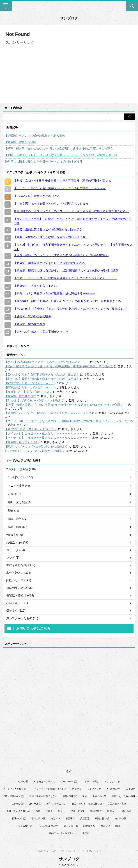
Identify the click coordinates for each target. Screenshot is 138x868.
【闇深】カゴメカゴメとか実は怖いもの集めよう (36, 446)
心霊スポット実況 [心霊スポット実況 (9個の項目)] (117, 805)
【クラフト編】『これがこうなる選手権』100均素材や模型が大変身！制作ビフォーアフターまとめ (69, 421)
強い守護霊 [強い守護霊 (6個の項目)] (35, 805)
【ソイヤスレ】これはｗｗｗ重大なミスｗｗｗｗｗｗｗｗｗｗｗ (46, 433)
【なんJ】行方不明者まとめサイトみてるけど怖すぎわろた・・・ (47, 362)
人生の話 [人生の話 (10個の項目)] (131, 790)
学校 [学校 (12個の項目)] (85, 798)
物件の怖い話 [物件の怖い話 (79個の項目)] (38, 820)
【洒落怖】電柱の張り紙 (20, 142)
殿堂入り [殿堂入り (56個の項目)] (112, 813)
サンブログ (69, 18)
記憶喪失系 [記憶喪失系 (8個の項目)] (89, 827)
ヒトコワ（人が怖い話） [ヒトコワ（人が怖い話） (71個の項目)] (16, 790)
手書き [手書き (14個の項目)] (49, 813)
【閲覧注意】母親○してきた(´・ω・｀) (29, 383)
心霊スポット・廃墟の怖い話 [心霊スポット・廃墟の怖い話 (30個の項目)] (87, 805)
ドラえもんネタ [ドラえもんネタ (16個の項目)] (112, 783)
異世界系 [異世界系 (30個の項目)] (85, 820)
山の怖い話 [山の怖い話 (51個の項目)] (18, 805)
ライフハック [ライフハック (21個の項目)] (94, 790)
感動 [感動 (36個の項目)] (38, 813)
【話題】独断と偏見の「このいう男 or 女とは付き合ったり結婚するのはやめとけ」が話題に (64, 405)
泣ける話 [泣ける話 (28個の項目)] (127, 813)
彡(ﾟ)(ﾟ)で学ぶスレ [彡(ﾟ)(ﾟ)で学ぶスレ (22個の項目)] (56, 805)
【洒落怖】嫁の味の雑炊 (20, 396)
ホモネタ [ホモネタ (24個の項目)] (77, 790)
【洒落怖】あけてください (22, 442)
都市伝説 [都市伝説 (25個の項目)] (105, 827)
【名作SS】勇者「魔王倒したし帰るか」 (31, 429)
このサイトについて (46, 850)
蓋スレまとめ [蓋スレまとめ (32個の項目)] (71, 827)
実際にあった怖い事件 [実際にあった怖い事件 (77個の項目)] (124, 798)
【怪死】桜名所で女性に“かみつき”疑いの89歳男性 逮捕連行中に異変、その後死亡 (59, 149)
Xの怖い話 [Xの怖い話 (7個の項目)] (23, 783)
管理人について (94, 850)
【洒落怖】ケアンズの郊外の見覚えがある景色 (35, 136)
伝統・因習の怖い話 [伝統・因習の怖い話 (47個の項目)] (13, 798)
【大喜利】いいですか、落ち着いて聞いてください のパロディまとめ (49, 413)
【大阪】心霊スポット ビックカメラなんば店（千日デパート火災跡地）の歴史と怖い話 (61, 155)
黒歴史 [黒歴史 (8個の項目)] (86, 835)
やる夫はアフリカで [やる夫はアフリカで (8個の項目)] (44, 783)
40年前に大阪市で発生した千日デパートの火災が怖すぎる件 (43, 162)
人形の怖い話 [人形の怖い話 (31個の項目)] (113, 790)
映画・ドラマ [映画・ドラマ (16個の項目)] (78, 813)
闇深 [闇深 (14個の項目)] (118, 827)
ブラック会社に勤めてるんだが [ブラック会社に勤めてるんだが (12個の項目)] (50, 790)
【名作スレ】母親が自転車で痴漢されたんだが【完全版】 (42, 374)
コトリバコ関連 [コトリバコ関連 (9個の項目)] (90, 783)
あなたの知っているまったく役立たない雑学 (33, 451)
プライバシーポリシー (71, 850)
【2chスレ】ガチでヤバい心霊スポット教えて (34, 400)
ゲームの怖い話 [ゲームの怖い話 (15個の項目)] (69, 783)
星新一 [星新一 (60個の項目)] (62, 813)
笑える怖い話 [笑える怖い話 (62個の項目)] (25, 827)
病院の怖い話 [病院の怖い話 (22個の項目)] (102, 820)
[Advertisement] (36, 71)
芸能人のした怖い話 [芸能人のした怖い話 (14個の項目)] (48, 827)
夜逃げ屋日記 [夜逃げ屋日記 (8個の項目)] (70, 798)
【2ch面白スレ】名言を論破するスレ (28, 392)
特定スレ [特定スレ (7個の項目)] (55, 820)
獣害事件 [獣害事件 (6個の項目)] (70, 820)
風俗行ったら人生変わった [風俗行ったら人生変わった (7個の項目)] (63, 835)
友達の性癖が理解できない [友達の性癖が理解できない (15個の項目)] (43, 798)
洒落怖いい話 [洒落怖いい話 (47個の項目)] (19, 820)
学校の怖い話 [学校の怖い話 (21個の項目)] (99, 798)
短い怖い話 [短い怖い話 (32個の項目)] (120, 820)
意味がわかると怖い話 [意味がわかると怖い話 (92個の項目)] (18, 813)
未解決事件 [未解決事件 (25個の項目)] (96, 813)
